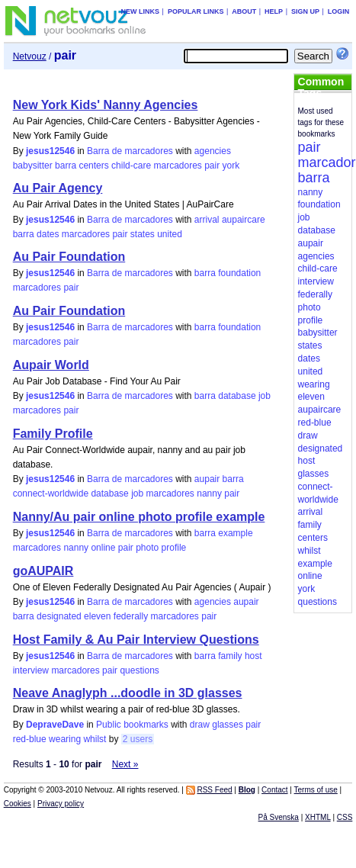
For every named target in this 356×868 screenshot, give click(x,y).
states (143, 234)
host (253, 656)
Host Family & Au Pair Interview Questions (136, 640)
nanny (209, 493)
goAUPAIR (43, 571)
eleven (97, 616)
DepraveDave (55, 725)
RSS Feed (214, 790)
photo (147, 548)
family (230, 656)
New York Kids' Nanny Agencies (106, 105)
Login (339, 11)
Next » (125, 764)
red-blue (30, 739)
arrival (207, 220)
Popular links (196, 11)
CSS (345, 817)
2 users (138, 739)
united (170, 234)
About (244, 11)
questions (139, 670)
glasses (228, 725)
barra (66, 166)
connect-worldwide (51, 493)
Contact (274, 790)
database (237, 396)
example (235, 533)
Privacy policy (61, 804)
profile (174, 548)
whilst (95, 739)
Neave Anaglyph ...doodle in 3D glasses (128, 693)
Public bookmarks (132, 725)
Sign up (305, 11)
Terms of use (316, 790)
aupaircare (244, 220)
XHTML (318, 817)
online (103, 548)
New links (141, 11)
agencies (213, 151)
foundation (239, 273)
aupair (207, 479)
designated (59, 616)
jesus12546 (50, 151)
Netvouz (30, 56)
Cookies (18, 804)
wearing (65, 739)
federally (131, 616)
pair (212, 166)
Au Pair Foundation (69, 257)
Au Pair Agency (58, 188)
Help (274, 11)
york (231, 166)
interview (31, 670)
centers (93, 166)
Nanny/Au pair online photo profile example (139, 517)
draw (200, 725)
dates (48, 234)
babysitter (33, 166)
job (265, 396)
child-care (131, 166)
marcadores (177, 166)
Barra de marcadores (130, 151)
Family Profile (53, 434)
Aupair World (51, 365)
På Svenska (279, 817)
